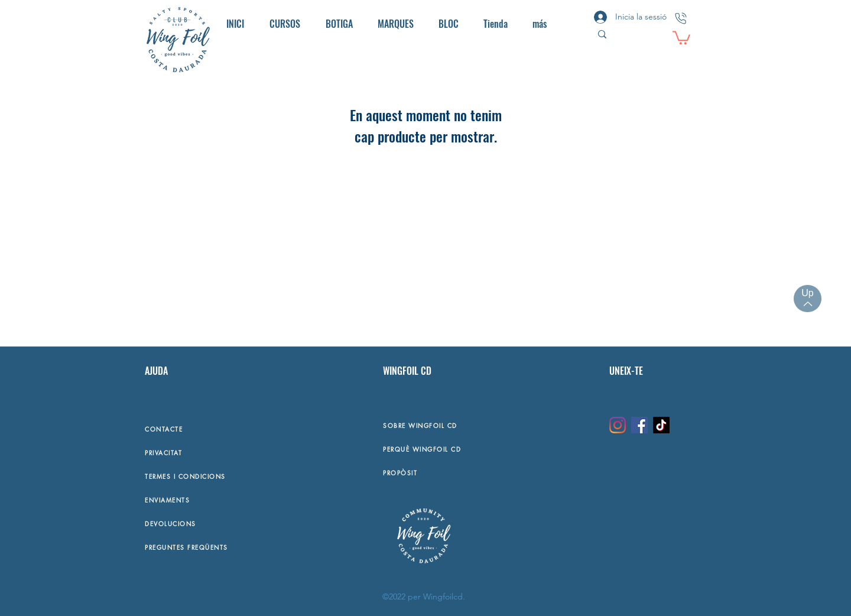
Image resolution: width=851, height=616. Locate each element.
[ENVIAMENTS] (222, 500)
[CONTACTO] (681, 18)
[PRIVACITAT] (222, 452)
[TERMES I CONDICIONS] (222, 476)
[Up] (808, 299)
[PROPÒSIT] (490, 472)
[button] (681, 37)
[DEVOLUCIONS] (222, 523)
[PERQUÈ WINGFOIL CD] (490, 449)
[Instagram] (618, 425)
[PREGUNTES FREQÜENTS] (222, 547)
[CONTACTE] (222, 429)
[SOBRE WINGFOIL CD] (490, 425)
